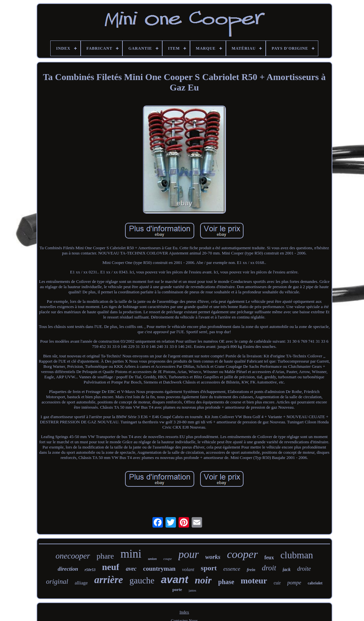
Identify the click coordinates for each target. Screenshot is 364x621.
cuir (277, 583)
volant (188, 569)
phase (226, 582)
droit (269, 568)
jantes (192, 590)
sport (209, 568)
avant (175, 580)
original (57, 581)
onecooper (73, 556)
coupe (167, 559)
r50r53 (90, 570)
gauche (142, 580)
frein (251, 570)
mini (131, 554)
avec (131, 569)
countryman (159, 569)
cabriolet (315, 583)
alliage (81, 583)
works (213, 557)
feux (269, 557)
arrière (109, 580)
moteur (254, 581)
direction (68, 569)
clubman (297, 555)
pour (188, 554)
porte (177, 589)
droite (304, 569)
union (152, 559)
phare (105, 556)
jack (287, 570)
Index (184, 612)
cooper (242, 554)
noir (203, 580)
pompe (294, 583)
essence (232, 569)
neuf (111, 567)
